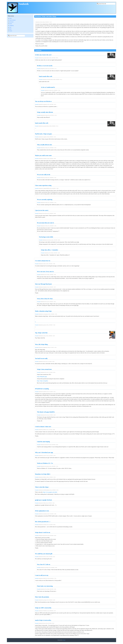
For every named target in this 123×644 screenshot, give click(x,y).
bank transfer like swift (46, 76)
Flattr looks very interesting (45, 586)
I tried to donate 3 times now (43, 427)
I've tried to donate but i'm (43, 261)
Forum (11, 24)
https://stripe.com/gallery (43, 381)
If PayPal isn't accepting (42, 389)
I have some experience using (43, 185)
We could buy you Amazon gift (44, 554)
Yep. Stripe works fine (41, 333)
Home (10, 18)
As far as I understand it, (48, 87)
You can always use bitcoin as (43, 101)
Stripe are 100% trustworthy (43, 608)
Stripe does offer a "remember (49, 250)
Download (11, 22)
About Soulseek (12, 20)
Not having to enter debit (46, 237)
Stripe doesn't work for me (43, 532)
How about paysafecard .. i (43, 522)
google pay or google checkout (43, 500)
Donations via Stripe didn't (43, 474)
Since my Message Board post (43, 284)
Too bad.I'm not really (41, 358)
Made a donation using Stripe (43, 311)
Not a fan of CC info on (44, 564)
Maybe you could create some (43, 155)
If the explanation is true (42, 511)
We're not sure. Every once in (45, 272)
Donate (11, 31)
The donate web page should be (46, 412)
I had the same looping (43, 442)
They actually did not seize (44, 145)
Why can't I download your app (44, 452)
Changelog (11, 25)
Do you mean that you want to (45, 223)
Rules (10, 29)
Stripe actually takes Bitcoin (45, 112)
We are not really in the (44, 175)
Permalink (37, 58)
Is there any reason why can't (43, 55)
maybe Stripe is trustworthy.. (43, 620)
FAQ (10, 27)
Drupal (64, 640)
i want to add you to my (42, 575)
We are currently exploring (45, 199)
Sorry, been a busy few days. (45, 299)
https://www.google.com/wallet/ (50, 492)
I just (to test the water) (42, 210)
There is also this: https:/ (42, 487)
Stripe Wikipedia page (42, 377)
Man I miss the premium (42, 597)
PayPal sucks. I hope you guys (43, 134)
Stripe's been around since (44, 369)
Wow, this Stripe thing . (42, 344)
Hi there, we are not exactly (45, 66)
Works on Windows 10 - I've (45, 463)
